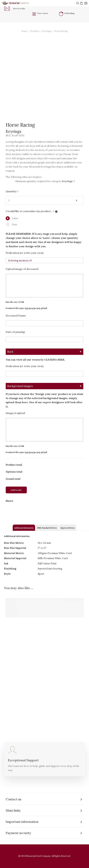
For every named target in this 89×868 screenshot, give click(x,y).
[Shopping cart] (81, 3)
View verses (43, 13)
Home (24, 31)
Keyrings (47, 31)
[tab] (24, 528)
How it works (19, 8)
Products (35, 31)
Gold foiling (69, 13)
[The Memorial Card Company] (19, 3)
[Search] (77, 3)
